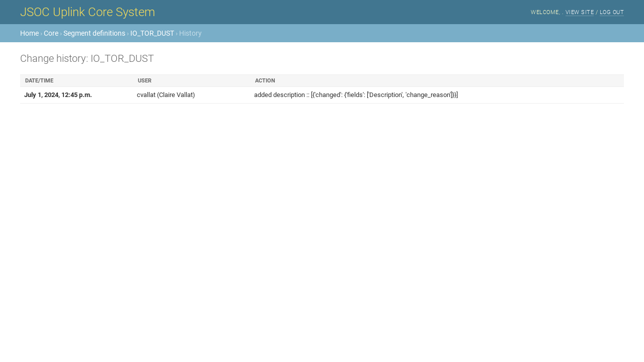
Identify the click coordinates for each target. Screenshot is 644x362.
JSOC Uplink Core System (88, 12)
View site (580, 12)
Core (51, 33)
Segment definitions (94, 33)
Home (29, 33)
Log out (612, 12)
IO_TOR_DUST (152, 33)
